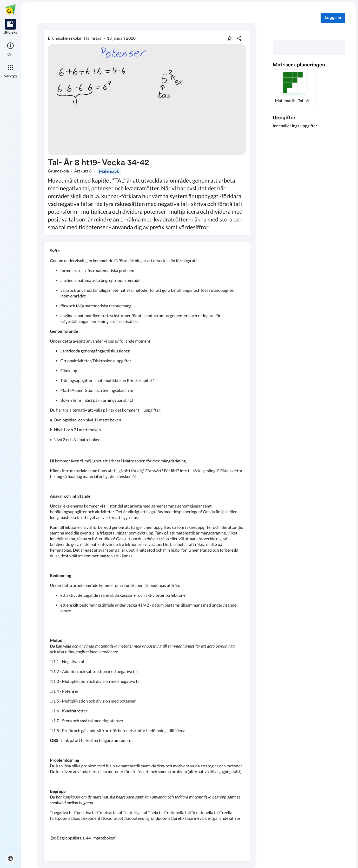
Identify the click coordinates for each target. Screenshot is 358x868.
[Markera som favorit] (230, 38)
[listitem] (11, 27)
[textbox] (147, 552)
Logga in (333, 18)
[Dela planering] (239, 38)
